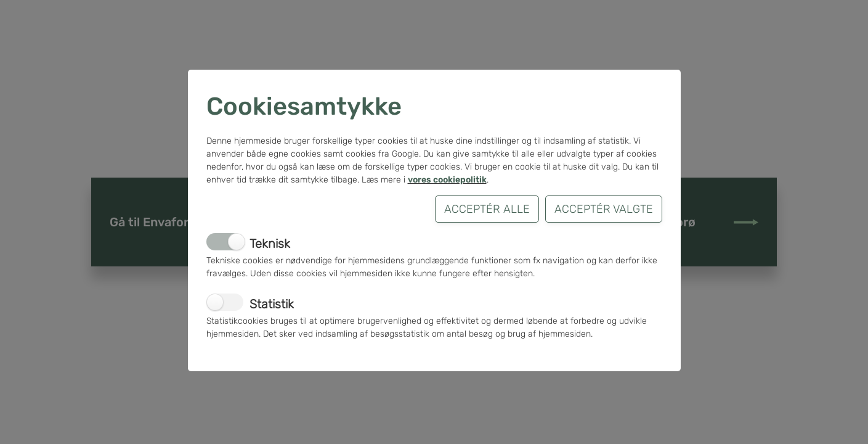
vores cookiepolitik (447, 180)
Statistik (272, 304)
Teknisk (270, 244)
